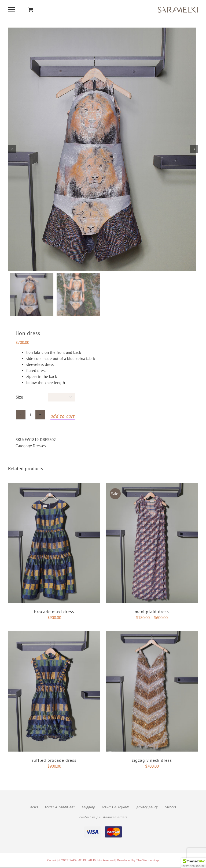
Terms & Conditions (60, 808)
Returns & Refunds (116, 808)
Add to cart (63, 417)
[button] (194, 863)
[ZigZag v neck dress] (152, 635)
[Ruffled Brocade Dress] (54, 635)
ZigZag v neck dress (152, 761)
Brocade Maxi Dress (54, 613)
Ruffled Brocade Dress (54, 761)
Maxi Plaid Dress (152, 613)
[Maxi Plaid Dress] (152, 487)
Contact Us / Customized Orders (103, 818)
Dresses (39, 447)
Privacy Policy (147, 808)
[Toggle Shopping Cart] (31, 10)
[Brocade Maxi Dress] (54, 487)
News (34, 808)
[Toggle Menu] (12, 10)
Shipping (88, 808)
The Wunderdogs (148, 861)
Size (19, 398)
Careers (170, 808)
